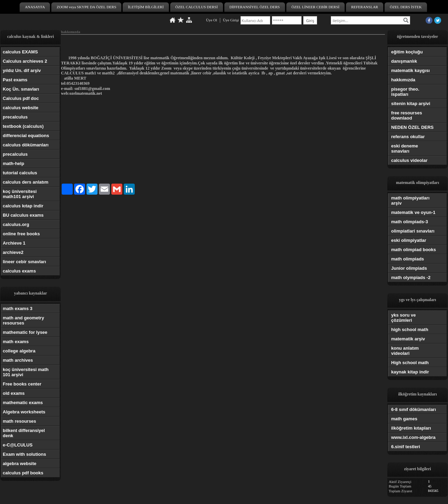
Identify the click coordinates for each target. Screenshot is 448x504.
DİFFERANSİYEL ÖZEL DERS (255, 7)
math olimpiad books (414, 250)
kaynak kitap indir (410, 372)
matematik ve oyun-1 (413, 212)
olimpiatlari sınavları (413, 231)
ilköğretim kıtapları (411, 428)
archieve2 (13, 252)
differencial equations (26, 136)
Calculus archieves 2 (25, 61)
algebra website (20, 464)
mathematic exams (23, 403)
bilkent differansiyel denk (24, 433)
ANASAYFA (35, 7)
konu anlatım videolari (405, 351)
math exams (16, 342)
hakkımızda (403, 80)
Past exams (15, 80)
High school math (410, 363)
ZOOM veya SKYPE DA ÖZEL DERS (86, 7)
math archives (18, 360)
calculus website (21, 108)
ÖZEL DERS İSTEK (406, 7)
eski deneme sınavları (405, 148)
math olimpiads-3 (410, 222)
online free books (21, 234)
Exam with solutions (24, 454)
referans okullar (408, 137)
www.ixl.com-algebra (413, 437)
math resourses (19, 421)
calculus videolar (409, 160)
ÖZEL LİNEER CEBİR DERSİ (315, 7)
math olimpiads (408, 259)
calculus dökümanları (26, 145)
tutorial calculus (20, 173)
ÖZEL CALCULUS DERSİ (197, 7)
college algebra (19, 351)
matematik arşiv (408, 339)
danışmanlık (404, 61)
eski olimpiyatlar (409, 240)
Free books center (22, 384)
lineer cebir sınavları (24, 262)
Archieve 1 (14, 243)
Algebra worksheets (24, 412)
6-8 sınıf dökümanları (414, 409)
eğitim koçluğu (407, 52)
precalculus (15, 117)
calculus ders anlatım (26, 182)
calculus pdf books (23, 473)
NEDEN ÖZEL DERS (412, 127)
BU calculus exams (23, 215)
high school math (410, 330)
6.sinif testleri (406, 447)
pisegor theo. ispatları (405, 92)
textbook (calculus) (23, 126)
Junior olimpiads (409, 268)
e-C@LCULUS (18, 445)
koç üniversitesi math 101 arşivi (26, 372)
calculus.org (16, 224)
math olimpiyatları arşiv (410, 200)
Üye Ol (212, 20)
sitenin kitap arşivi (411, 104)
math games (404, 419)
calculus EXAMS (20, 52)
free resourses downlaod (407, 115)
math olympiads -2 (411, 277)
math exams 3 (18, 308)
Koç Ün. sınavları (21, 89)
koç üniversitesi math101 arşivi (20, 194)
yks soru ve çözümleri (404, 318)
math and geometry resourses (23, 320)
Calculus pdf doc (21, 98)
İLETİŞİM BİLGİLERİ (146, 7)
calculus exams (19, 271)
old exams (14, 393)
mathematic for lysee (25, 332)
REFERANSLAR (365, 7)
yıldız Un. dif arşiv (22, 70)
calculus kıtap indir (23, 206)
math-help (13, 163)
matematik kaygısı (410, 70)
